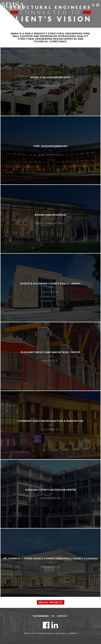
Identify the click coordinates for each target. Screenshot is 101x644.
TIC (53, 616)
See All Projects (51, 602)
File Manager (41, 616)
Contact (62, 616)
